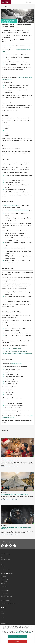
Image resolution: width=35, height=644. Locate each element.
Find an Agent (4, 581)
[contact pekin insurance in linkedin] (11, 546)
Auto (2, 557)
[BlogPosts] (17, 487)
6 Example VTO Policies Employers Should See (16, 351)
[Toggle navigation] (30, 2)
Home (2, 562)
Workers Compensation (6, 569)
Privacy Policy (24, 631)
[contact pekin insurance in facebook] (2, 546)
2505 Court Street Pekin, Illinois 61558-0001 (10, 603)
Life (2, 564)
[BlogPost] (17, 217)
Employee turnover (7, 45)
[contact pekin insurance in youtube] (15, 546)
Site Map (3, 618)
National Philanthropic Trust (11, 205)
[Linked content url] (6, 5)
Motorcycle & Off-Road (6, 560)
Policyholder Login (5, 579)
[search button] (27, 2)
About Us (3, 611)
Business (3, 567)
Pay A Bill (3, 584)
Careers (3, 613)
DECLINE (18, 641)
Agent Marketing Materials (6, 596)
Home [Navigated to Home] (2, 6)
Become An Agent (5, 594)
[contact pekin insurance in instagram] (6, 546)
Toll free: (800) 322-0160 (6, 601)
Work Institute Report (17, 364)
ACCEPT (18, 637)
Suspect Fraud (4, 586)
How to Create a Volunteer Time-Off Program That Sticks (19, 354)
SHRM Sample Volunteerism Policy (13, 349)
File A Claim (3, 577)
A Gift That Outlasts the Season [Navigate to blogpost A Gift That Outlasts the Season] (10, 460)
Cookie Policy (28, 632)
